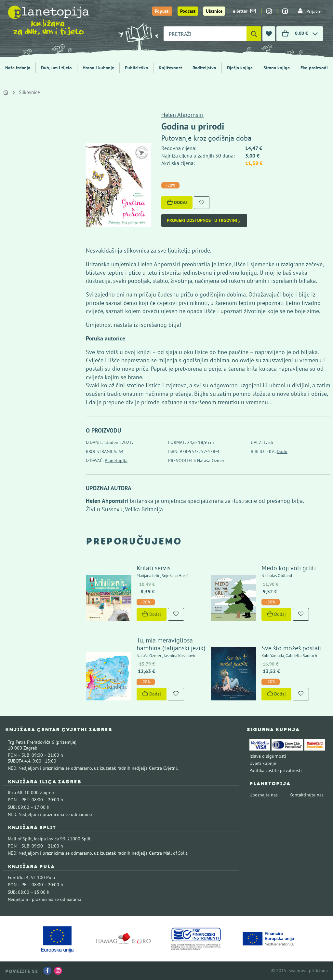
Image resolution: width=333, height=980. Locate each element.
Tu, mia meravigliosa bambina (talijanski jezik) (171, 644)
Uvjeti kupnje (263, 763)
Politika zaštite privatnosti (276, 770)
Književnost (170, 68)
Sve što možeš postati (292, 648)
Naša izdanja (18, 68)
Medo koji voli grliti (289, 568)
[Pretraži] (254, 34)
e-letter (244, 11)
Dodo (282, 451)
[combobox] (205, 34)
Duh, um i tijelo (56, 68)
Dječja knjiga (240, 68)
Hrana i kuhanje (98, 68)
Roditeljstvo (204, 68)
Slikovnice (29, 92)
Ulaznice (214, 11)
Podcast (188, 11)
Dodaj (177, 202)
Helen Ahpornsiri (182, 115)
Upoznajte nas (264, 795)
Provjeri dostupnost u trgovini (204, 221)
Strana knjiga (277, 68)
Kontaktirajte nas (306, 795)
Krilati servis (153, 568)
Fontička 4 (18, 877)
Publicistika (136, 68)
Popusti (162, 11)
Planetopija (116, 461)
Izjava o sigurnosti (268, 756)
